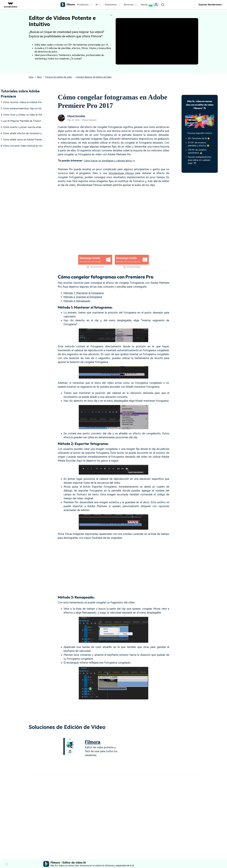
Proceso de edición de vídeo (59, 77)
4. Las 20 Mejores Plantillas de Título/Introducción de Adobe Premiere (38, 121)
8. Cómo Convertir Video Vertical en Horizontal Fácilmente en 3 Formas (39, 146)
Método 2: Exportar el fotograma (83, 296)
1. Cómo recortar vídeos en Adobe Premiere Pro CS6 (29, 102)
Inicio (31, 77)
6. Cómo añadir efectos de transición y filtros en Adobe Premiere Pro (37, 133)
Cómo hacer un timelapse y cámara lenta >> (110, 161)
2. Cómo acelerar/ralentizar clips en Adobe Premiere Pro (30, 109)
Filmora (93, 741)
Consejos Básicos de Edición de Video (94, 77)
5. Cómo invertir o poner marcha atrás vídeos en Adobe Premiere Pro (37, 127)
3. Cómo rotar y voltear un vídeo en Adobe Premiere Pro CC (32, 115)
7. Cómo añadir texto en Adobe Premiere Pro (25, 140)
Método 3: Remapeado (77, 300)
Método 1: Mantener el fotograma (84, 293)
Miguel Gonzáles (77, 116)
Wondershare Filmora (121, 173)
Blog (39, 77)
